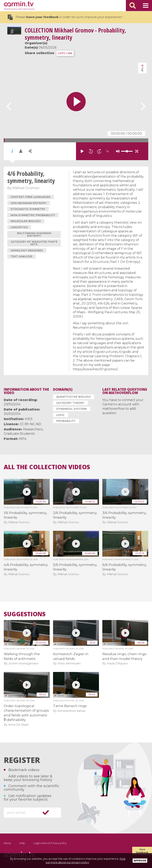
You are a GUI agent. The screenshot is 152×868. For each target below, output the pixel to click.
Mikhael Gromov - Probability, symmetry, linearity (75, 34)
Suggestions (25, 614)
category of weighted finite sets (34, 243)
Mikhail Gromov (26, 188)
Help (22, 843)
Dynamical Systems (72, 409)
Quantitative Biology (74, 397)
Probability (66, 421)
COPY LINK (65, 53)
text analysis (21, 256)
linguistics (19, 227)
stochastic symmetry (28, 209)
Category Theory (70, 403)
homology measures (27, 250)
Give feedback (142, 851)
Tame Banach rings (70, 706)
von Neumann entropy (28, 203)
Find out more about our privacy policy (85, 860)
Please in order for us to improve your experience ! (65, 17)
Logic (60, 415)
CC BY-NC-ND (30, 424)
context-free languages (30, 197)
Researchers (33, 429)
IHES (29, 419)
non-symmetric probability (33, 215)
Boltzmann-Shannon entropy (34, 234)
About (7, 843)
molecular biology (26, 221)
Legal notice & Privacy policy (50, 843)
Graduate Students (19, 434)
